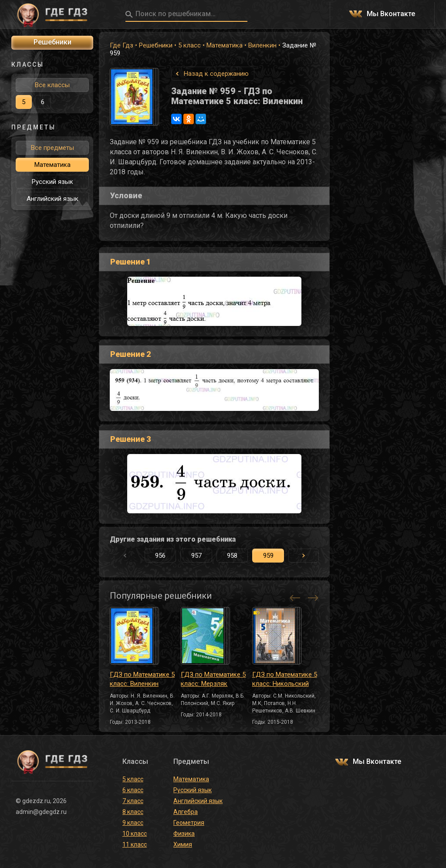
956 (160, 556)
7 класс (133, 801)
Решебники (156, 45)
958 (232, 556)
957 (196, 556)
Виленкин (262, 45)
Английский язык (52, 199)
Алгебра (186, 812)
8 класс (133, 812)
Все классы (52, 85)
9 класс (133, 823)
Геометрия (189, 823)
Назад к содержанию (216, 74)
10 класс (135, 834)
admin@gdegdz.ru (41, 812)
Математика (225, 45)
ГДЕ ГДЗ (52, 14)
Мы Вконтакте (391, 14)
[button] (304, 556)
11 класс (135, 844)
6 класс (133, 790)
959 (268, 556)
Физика (184, 834)
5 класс (189, 45)
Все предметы (52, 148)
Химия (183, 844)
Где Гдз (122, 45)
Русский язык (52, 182)
